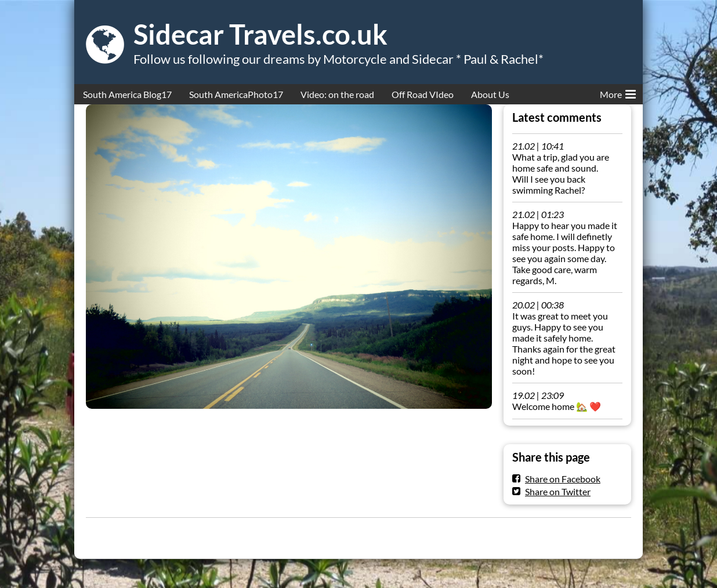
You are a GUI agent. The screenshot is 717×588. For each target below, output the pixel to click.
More (618, 92)
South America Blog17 (127, 94)
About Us (490, 94)
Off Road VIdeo (423, 94)
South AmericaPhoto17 (236, 94)
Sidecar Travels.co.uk (260, 34)
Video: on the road (337, 94)
